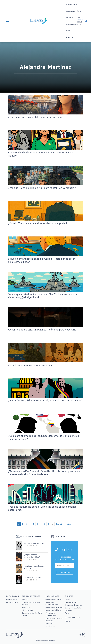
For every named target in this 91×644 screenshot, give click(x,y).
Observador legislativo (53, 610)
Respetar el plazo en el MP (34, 543)
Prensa (24, 616)
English (80, 22)
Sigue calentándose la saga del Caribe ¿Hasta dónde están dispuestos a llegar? (42, 260)
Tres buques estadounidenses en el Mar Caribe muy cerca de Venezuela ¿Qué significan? (43, 296)
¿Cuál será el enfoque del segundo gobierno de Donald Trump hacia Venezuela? (43, 438)
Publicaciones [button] (72, 24)
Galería (68, 599)
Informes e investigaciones (51, 625)
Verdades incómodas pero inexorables (30, 365)
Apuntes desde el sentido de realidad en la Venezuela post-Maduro (42, 154)
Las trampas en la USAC (33, 577)
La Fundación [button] (72, 4)
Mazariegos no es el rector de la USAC (34, 567)
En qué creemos (12, 602)
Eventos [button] (70, 37)
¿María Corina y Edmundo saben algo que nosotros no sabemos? (45, 401)
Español (80, 20)
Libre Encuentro (28, 610)
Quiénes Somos (12, 599)
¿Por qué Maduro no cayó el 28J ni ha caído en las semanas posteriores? (42, 508)
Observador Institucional (54, 607)
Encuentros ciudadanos (73, 605)
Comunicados (50, 613)
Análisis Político (51, 616)
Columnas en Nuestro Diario (32, 613)
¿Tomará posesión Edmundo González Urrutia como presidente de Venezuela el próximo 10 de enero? (44, 473)
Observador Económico (54, 599)
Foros (67, 613)
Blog (68, 31)
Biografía (25, 599)
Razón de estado (73, 18)
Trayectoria (26, 607)
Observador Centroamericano (52, 603)
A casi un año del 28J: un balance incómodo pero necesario (42, 330)
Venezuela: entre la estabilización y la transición (36, 117)
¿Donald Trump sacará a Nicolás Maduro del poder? (38, 223)
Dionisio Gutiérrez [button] (74, 11)
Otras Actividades (71, 602)
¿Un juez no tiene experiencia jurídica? (32, 556)
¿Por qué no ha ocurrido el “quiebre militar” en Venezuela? (42, 188)
